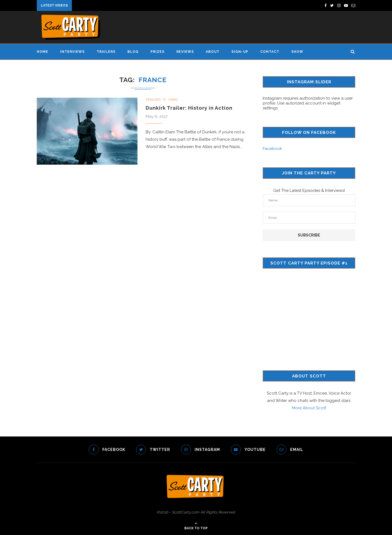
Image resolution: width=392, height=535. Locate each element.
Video (173, 100)
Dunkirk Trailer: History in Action (189, 108)
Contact (270, 52)
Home (42, 52)
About (213, 52)
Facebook (272, 149)
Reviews (185, 52)
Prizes (157, 52)
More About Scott (309, 408)
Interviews (72, 52)
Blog (133, 52)
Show (297, 52)
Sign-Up (240, 52)
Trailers (106, 52)
